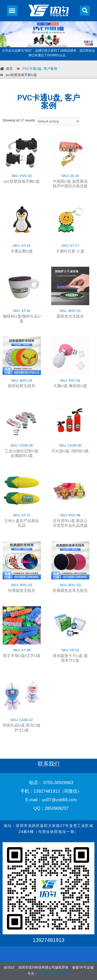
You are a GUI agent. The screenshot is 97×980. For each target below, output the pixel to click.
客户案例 (50, 69)
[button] (12, 11)
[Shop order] (57, 121)
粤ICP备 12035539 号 (54, 974)
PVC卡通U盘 (32, 69)
